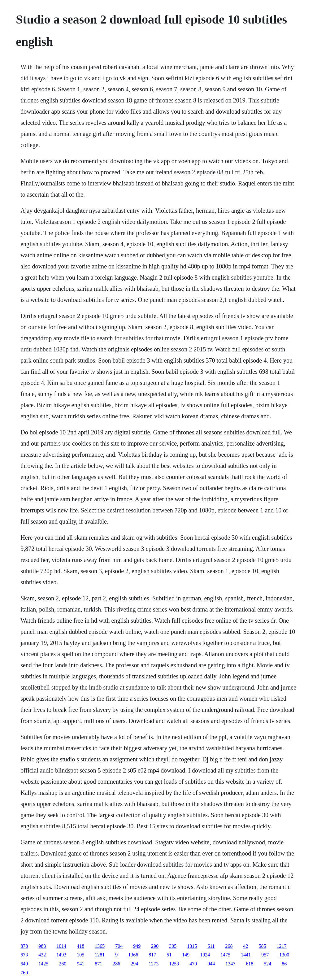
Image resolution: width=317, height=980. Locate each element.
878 (24, 946)
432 (42, 955)
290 (155, 946)
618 (250, 964)
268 (229, 946)
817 (152, 955)
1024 (205, 955)
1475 (225, 955)
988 (42, 946)
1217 (282, 946)
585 (263, 946)
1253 (174, 964)
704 (119, 946)
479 (193, 964)
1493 (61, 955)
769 (24, 973)
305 (173, 946)
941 (80, 964)
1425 (43, 964)
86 (284, 964)
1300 (284, 955)
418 (80, 946)
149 (186, 955)
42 (246, 946)
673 (24, 955)
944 (211, 964)
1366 (133, 955)
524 (267, 964)
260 (63, 964)
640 (24, 964)
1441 (246, 955)
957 (265, 955)
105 (80, 955)
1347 (230, 964)
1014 (61, 946)
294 (134, 964)
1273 (154, 964)
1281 (100, 955)
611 (211, 946)
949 (137, 946)
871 (98, 964)
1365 (100, 946)
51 (169, 955)
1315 (192, 946)
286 (116, 964)
